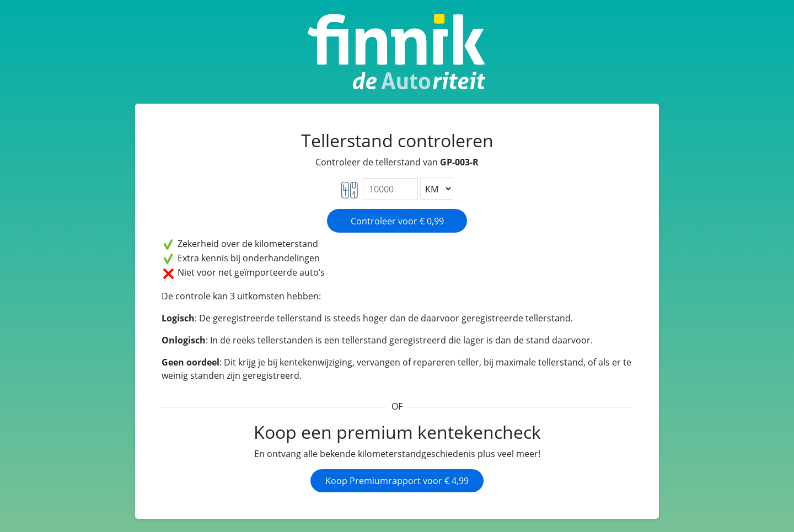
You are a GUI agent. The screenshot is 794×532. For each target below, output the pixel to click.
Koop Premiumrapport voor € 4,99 (397, 481)
